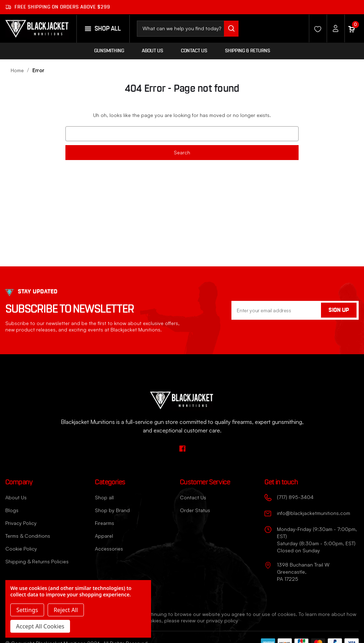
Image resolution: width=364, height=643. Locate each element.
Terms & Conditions (28, 536)
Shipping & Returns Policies (37, 561)
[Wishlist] (316, 28)
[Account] (334, 28)
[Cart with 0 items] (352, 28)
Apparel (104, 536)
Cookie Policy (21, 549)
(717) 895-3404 (295, 497)
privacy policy (222, 620)
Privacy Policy (21, 523)
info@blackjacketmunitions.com (314, 513)
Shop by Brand (112, 510)
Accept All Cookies (40, 626)
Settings (27, 610)
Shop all (104, 497)
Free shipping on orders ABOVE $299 (58, 7)
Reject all (66, 610)
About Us (152, 51)
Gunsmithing (109, 51)
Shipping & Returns (248, 51)
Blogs (12, 510)
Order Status (195, 510)
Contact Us (194, 51)
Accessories (109, 549)
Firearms (105, 523)
